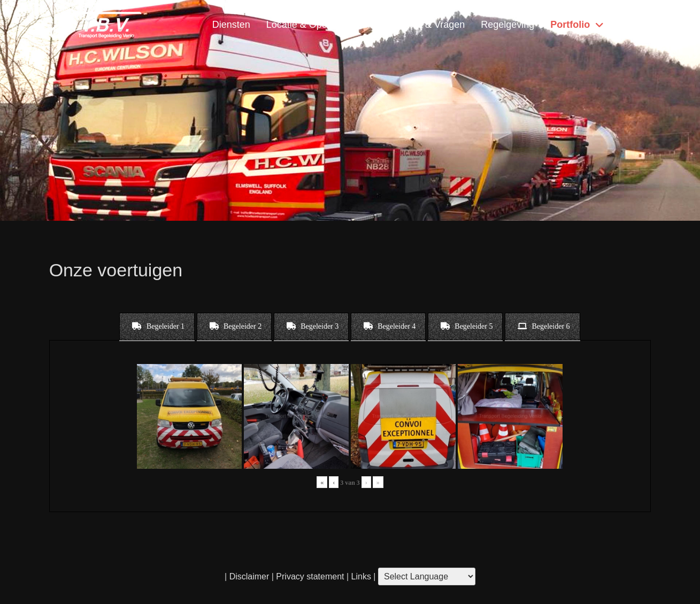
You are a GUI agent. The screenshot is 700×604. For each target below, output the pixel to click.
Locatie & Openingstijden (320, 25)
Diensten (231, 25)
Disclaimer (249, 576)
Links (360, 576)
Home (630, 25)
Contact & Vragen (427, 25)
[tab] (157, 327)
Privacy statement (310, 576)
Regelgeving (507, 25)
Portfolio (570, 25)
